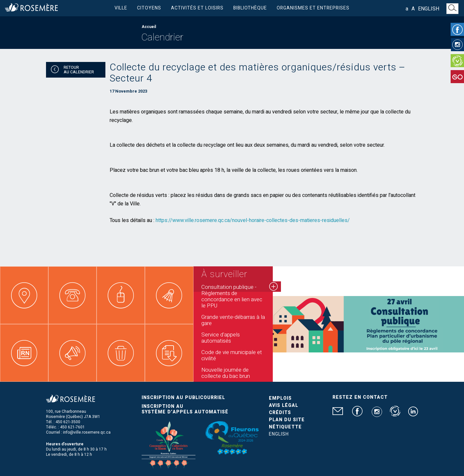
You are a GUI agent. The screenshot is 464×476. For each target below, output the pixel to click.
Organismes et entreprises (313, 8)
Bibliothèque (250, 8)
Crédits (280, 413)
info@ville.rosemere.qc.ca (87, 432)
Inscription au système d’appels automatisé (185, 409)
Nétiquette (285, 427)
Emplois (280, 398)
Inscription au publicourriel (183, 398)
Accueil (149, 27)
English (429, 9)
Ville (121, 8)
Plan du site (287, 420)
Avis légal (284, 405)
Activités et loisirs (197, 8)
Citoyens (149, 8)
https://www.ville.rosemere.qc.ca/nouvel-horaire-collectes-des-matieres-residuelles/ (253, 220)
